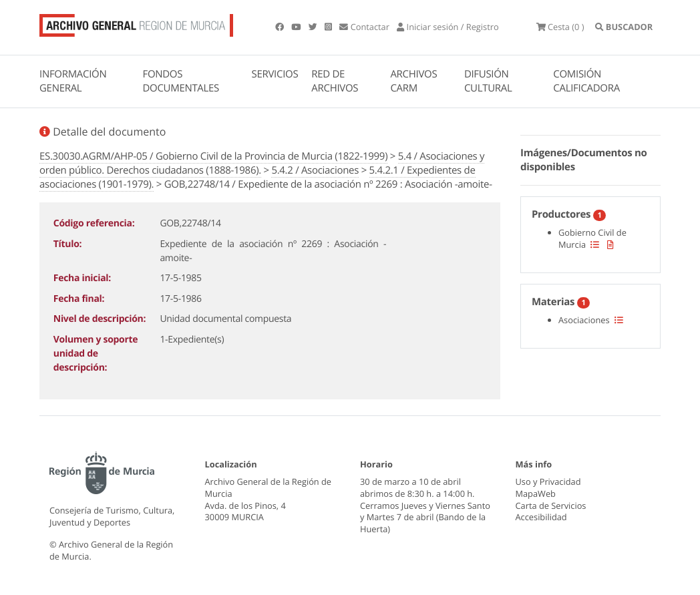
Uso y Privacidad (548, 481)
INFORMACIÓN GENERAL (73, 81)
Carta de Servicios (551, 506)
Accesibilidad (541, 517)
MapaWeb (536, 493)
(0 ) (560, 27)
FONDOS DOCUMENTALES (181, 81)
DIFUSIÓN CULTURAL (488, 81)
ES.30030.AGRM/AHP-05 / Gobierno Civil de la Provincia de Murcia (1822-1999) (213, 156)
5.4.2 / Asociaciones (315, 170)
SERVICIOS (275, 74)
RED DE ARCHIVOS (335, 81)
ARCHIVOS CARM (413, 81)
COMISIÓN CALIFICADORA (586, 81)
